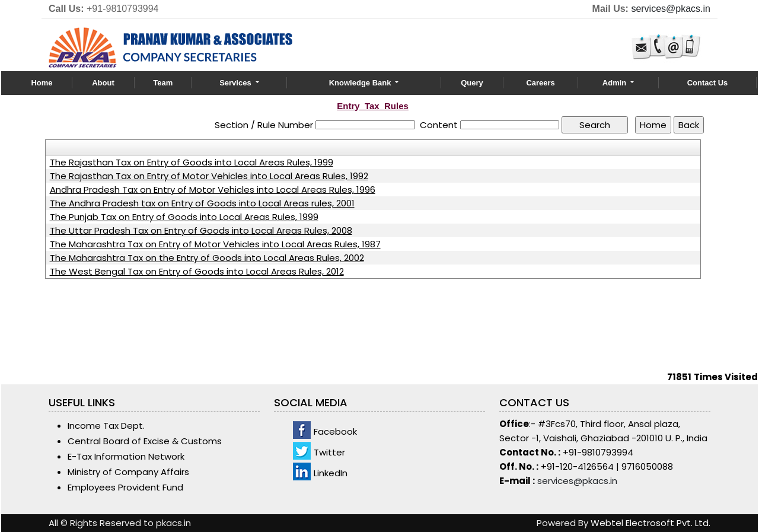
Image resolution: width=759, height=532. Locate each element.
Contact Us (708, 83)
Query (472, 83)
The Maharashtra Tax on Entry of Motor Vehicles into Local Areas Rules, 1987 (215, 244)
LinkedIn (331, 473)
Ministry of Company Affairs (128, 472)
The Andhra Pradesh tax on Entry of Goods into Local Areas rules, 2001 (202, 203)
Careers (540, 83)
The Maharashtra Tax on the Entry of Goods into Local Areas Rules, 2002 (207, 258)
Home (42, 83)
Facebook (335, 431)
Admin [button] (616, 83)
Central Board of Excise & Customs (145, 441)
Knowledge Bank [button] (361, 83)
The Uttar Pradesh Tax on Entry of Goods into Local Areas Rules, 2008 (201, 231)
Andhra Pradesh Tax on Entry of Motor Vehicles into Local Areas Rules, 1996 (213, 190)
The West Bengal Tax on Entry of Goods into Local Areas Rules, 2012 (197, 272)
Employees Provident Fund (125, 487)
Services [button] (236, 83)
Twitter (329, 452)
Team (163, 83)
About (103, 83)
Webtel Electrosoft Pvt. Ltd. (650, 523)
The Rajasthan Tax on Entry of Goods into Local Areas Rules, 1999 (192, 163)
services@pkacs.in (671, 9)
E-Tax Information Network (126, 456)
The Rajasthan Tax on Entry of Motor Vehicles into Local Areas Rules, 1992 (209, 176)
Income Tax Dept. (106, 426)
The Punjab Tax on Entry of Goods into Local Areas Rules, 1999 (184, 217)
